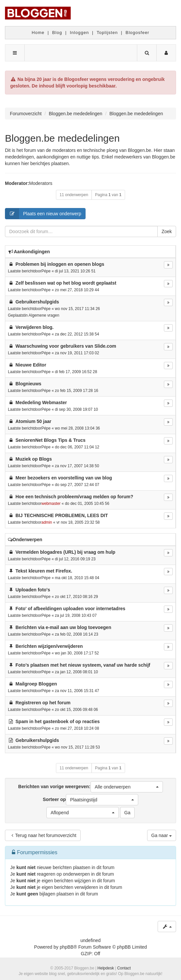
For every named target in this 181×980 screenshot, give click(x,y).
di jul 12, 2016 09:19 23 (75, 559)
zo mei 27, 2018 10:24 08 (77, 728)
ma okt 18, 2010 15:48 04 (77, 578)
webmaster (51, 504)
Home (38, 33)
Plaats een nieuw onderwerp (43, 214)
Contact (124, 968)
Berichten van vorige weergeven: (90, 787)
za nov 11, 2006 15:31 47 (77, 691)
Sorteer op (90, 800)
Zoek (167, 231)
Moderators (41, 183)
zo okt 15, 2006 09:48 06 (77, 710)
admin (47, 522)
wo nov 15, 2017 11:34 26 (78, 309)
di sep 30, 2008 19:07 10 (77, 409)
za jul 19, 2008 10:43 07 (76, 615)
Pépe (46, 271)
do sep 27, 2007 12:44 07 (77, 485)
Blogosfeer (138, 33)
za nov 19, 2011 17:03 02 (77, 353)
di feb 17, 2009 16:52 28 (76, 372)
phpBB (66, 947)
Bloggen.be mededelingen (62, 138)
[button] (127, 787)
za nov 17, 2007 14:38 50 (77, 466)
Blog (57, 33)
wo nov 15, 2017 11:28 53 (78, 747)
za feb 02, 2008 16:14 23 (77, 634)
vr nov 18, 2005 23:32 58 (78, 522)
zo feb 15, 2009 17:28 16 (77, 391)
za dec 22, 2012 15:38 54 (77, 334)
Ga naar (162, 835)
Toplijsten (107, 33)
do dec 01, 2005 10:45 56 (87, 504)
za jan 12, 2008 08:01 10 (77, 672)
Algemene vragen (44, 315)
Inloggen (79, 33)
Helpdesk (106, 968)
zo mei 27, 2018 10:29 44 (77, 290)
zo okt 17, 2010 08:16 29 (77, 597)
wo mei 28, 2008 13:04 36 (78, 428)
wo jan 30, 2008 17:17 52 (77, 653)
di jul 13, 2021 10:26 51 (75, 271)
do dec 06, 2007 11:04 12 (77, 447)
